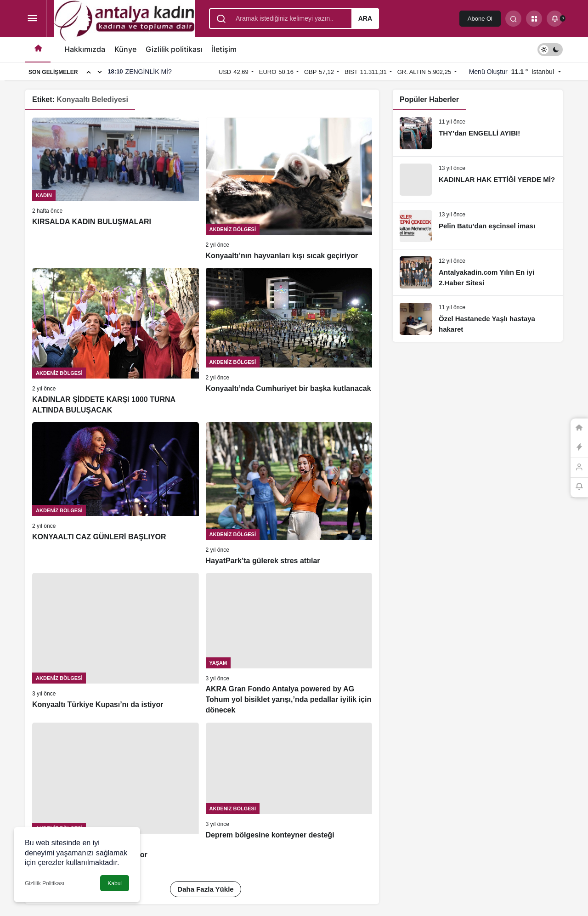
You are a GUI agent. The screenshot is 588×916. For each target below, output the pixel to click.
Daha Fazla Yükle (205, 889)
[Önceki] (89, 72)
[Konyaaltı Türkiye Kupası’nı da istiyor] (116, 644)
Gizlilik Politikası (45, 883)
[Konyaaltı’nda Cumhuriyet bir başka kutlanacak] (289, 342)
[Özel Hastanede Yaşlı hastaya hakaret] (478, 319)
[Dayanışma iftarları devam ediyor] (116, 791)
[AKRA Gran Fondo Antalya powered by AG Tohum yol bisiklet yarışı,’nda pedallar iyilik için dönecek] (289, 644)
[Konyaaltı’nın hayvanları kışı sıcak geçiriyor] (289, 189)
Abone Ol (480, 19)
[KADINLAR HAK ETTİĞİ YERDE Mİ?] (478, 180)
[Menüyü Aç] (32, 19)
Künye (125, 49)
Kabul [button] (115, 883)
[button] (534, 19)
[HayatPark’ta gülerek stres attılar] (289, 494)
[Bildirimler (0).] (555, 19)
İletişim (224, 49)
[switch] (550, 49)
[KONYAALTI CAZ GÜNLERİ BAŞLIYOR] (116, 494)
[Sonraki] (100, 72)
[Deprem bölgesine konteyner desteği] (289, 791)
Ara (365, 18)
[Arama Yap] (513, 19)
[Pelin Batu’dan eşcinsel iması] (478, 226)
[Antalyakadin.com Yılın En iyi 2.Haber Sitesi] (478, 272)
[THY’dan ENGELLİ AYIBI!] (478, 133)
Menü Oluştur (488, 72)
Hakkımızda (85, 49)
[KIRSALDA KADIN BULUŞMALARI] (116, 189)
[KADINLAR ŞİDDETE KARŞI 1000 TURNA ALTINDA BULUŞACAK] (116, 342)
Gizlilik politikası (174, 49)
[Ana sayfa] (38, 49)
